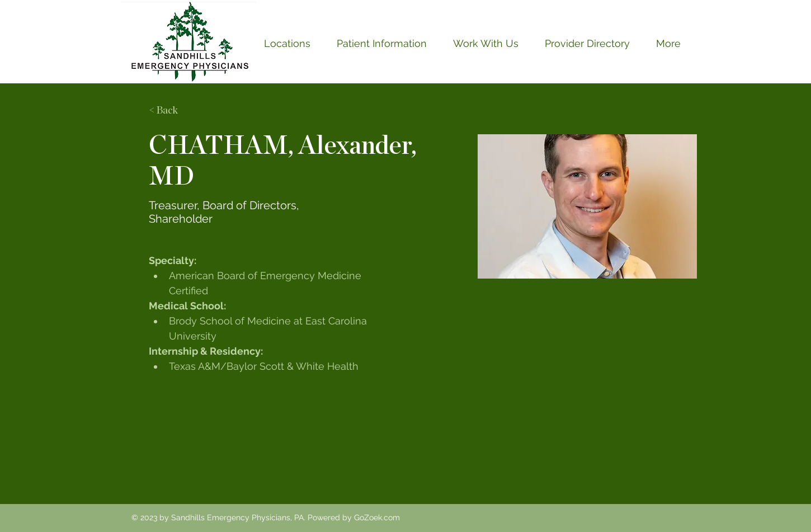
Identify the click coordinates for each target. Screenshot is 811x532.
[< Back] (171, 111)
